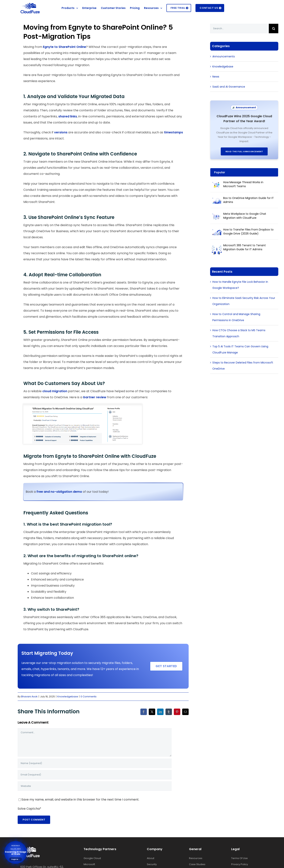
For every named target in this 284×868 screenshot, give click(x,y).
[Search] (274, 29)
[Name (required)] (95, 763)
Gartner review (95, 397)
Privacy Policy (240, 862)
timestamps (173, 132)
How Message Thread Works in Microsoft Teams (243, 184)
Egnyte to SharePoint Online (64, 47)
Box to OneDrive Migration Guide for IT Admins (248, 200)
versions (61, 132)
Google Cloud (92, 856)
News (216, 77)
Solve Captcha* (29, 809)
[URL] (95, 786)
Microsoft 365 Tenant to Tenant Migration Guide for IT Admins (244, 247)
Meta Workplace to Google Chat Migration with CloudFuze (245, 216)
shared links (68, 116)
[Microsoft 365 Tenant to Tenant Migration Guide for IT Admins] (217, 248)
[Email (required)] (95, 775)
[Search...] (239, 29)
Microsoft (89, 862)
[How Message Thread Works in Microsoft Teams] (217, 185)
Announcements (224, 56)
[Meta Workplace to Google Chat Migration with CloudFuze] (217, 216)
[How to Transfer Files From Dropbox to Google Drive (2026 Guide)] (217, 232)
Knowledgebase (68, 697)
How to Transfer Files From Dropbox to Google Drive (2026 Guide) (248, 232)
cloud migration (55, 391)
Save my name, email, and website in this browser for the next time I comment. (80, 799)
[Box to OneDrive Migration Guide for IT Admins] (217, 201)
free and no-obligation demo (60, 492)
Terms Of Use (239, 856)
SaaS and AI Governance (229, 87)
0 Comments (89, 697)
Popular (220, 172)
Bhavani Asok (29, 697)
